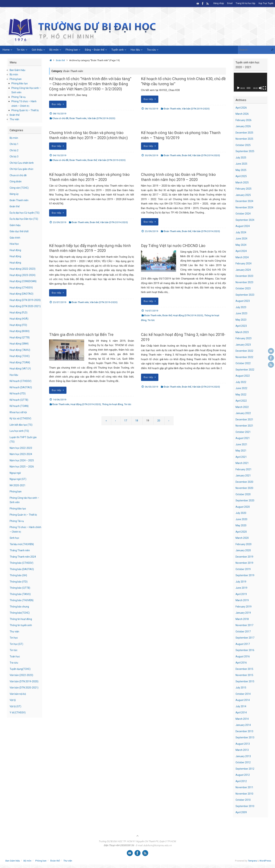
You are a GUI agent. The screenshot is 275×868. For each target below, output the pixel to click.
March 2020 (242, 538)
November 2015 (245, 675)
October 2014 (243, 694)
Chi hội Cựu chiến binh (22, 163)
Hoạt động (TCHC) (20, 370)
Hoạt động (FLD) (19, 326)
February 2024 (244, 264)
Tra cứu (14, 676)
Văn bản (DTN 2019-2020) (101, 118)
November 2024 (245, 207)
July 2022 (241, 382)
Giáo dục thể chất (20, 236)
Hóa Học (15, 248)
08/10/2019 (60, 113)
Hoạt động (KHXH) (20, 345)
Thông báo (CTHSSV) (22, 576)
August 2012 (243, 775)
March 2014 (242, 719)
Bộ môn (14, 74)
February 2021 (244, 469)
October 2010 (243, 800)
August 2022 (243, 376)
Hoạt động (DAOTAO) (22, 298)
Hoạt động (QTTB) (20, 351)
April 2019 (241, 594)
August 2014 (243, 700)
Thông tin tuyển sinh (21, 639)
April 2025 (241, 176)
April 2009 (241, 812)
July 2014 (241, 706)
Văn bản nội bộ (18, 707)
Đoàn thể (61, 60)
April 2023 (241, 326)
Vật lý (13, 714)
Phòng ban (16, 79)
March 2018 (242, 619)
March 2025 (242, 183)
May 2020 (241, 525)
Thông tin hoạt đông (112, 404)
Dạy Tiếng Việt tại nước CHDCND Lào (173, 246)
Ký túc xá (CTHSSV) (21, 432)
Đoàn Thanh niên (78, 118)
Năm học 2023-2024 (21, 468)
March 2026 (242, 114)
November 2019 (245, 563)
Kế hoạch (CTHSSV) (21, 395)
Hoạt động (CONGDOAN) (24, 286)
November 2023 (245, 282)
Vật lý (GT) (16, 720)
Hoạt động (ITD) (19, 338)
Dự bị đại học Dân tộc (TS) (25, 223)
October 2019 (243, 569)
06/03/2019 (152, 387)
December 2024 (245, 201)
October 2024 (243, 214)
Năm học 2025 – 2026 (22, 480)
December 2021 (245, 420)
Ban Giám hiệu (18, 70)
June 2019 (242, 588)
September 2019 (245, 575)
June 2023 (242, 313)
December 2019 (245, 557)
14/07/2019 (152, 311)
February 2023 (244, 338)
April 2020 (241, 532)
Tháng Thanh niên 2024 (23, 570)
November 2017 (245, 625)
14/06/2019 (60, 399)
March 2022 (242, 407)
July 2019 (241, 582)
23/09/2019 (60, 222)
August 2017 (243, 644)
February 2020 (244, 544)
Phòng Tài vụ (19, 97)
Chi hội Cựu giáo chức (22, 169)
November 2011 (245, 787)
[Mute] (260, 88)
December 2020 (245, 482)
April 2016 (241, 663)
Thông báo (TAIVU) (21, 607)
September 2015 (245, 681)
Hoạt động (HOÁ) (20, 332)
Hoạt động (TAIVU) (21, 363)
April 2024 (241, 251)
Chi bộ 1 (14, 144)
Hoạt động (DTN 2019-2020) (188, 315)
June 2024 (242, 239)
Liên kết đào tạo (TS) (22, 438)
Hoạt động (16, 255)
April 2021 (241, 457)
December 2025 (245, 133)
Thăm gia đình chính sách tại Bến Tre (81, 335)
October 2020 (243, 494)
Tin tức (151, 320)
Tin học (14, 651)
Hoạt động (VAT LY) (21, 382)
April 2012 (241, 781)
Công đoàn (16, 181)
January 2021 (243, 476)
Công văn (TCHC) (20, 188)
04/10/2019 (60, 155)
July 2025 (241, 158)
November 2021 (245, 426)
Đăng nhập (217, 3)
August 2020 (243, 507)
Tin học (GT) (17, 657)
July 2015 (241, 688)
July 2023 (241, 307)
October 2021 (243, 432)
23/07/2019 (60, 302)
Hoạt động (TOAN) (20, 376)
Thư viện (15, 119)
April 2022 (241, 401)
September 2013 (245, 737)
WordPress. (265, 861)
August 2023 (243, 301)
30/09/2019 (152, 155)
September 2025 (245, 151)
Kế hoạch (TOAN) (20, 420)
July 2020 (241, 513)
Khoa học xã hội (19, 426)
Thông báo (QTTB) (20, 601)
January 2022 (243, 413)
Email (229, 3)
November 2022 (245, 357)
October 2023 (243, 288)
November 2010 (245, 794)
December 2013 (245, 731)
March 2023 (242, 332)
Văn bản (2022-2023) (22, 689)
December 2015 (245, 669)
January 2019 (243, 613)
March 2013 (242, 750)
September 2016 (245, 650)
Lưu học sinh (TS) (20, 444)
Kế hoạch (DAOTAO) (21, 401)
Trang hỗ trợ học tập (245, 3)
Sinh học (15, 551)
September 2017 (245, 638)
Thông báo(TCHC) (20, 626)
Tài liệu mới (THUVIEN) (23, 558)
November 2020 (245, 488)
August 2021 (243, 438)
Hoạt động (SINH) (20, 357)
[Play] (238, 88)
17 (126, 421)
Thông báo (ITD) (19, 595)
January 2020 (243, 550)
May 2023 (241, 320)
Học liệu (14, 388)
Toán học (15, 670)
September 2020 (245, 500)
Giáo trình (15, 242)
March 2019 (242, 600)
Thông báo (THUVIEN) (22, 614)
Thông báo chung (20, 620)
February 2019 (244, 607)
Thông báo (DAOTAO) (22, 583)
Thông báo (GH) (19, 589)
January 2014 (243, 725)
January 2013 (243, 756)
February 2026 (244, 120)
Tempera (252, 861)
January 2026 (243, 126)
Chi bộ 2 (14, 150)
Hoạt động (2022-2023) (23, 273)
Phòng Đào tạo (20, 83)
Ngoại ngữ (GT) (18, 493)
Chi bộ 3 (14, 157)
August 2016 (243, 656)
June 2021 (242, 444)
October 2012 (243, 762)
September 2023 (245, 295)
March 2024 (242, 257)
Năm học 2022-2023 (21, 461)
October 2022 (243, 363)
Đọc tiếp (58, 104)
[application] (250, 82)
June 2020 (242, 519)
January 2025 (243, 195)
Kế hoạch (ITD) (18, 407)
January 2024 (243, 270)
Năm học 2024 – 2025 (22, 474)
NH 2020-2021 (18, 499)
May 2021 (241, 451)
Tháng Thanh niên (20, 564)
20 (159, 421)
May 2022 (241, 395)
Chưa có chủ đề (60, 118)
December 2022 (245, 351)
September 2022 (245, 370)
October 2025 (243, 145)
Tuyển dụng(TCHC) (21, 682)
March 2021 (242, 463)
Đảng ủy (14, 194)
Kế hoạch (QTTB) (20, 413)
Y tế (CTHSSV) (18, 726)
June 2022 (242, 388)
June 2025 (242, 164)
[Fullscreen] (264, 88)
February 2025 (244, 189)
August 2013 (243, 744)
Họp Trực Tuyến (266, 3)
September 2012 (245, 769)
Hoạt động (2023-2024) (23, 279)
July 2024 (241, 232)
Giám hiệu (15, 230)
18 (137, 421)
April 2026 (241, 108)
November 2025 (245, 139)
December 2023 (245, 276)
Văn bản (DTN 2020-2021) (25, 701)
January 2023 (243, 345)
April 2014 (241, 713)
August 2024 (243, 226)
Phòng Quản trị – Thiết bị (26, 110)
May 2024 (241, 245)
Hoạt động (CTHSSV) (22, 292)
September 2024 (245, 220)
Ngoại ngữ (16, 486)
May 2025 (241, 170)
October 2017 (243, 632)
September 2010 (245, 806)
